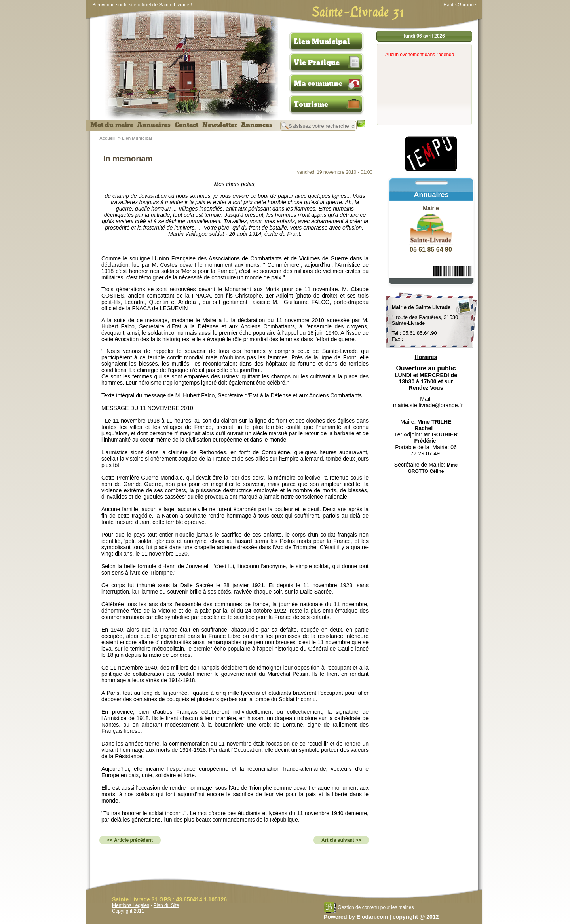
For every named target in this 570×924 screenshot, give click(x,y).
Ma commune (318, 83)
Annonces (257, 125)
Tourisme (311, 104)
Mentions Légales (131, 905)
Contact (186, 125)
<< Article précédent (130, 840)
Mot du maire (112, 125)
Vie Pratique (317, 63)
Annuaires (154, 125)
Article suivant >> (341, 840)
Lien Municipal (322, 42)
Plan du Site (166, 905)
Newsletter (220, 125)
